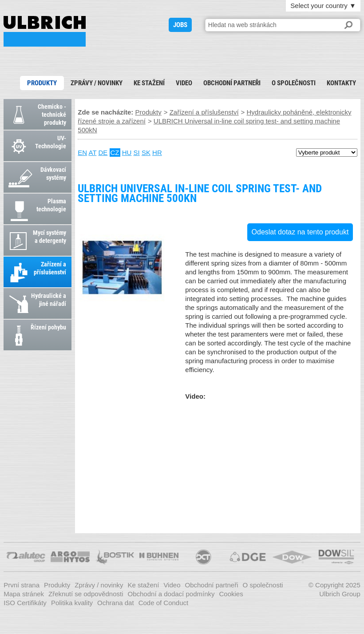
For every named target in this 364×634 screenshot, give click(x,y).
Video (184, 83)
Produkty (42, 83)
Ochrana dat (116, 603)
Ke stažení (149, 83)
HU (127, 153)
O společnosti (294, 83)
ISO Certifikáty (25, 603)
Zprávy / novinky (97, 83)
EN (82, 153)
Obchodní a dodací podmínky (171, 594)
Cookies (231, 594)
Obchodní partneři (232, 83)
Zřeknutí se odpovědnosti (86, 594)
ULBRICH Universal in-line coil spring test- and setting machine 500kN (45, 31)
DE (103, 153)
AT (93, 153)
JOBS (180, 25)
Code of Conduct (164, 603)
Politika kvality (72, 603)
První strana (22, 585)
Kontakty (341, 83)
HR (157, 153)
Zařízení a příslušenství (204, 112)
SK (146, 153)
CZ (115, 153)
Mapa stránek (24, 594)
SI (137, 153)
